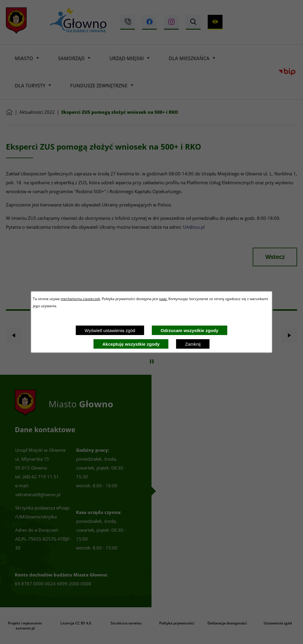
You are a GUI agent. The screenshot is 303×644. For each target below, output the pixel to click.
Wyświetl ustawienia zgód (110, 330)
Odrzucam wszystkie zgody (190, 330)
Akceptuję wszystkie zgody (131, 344)
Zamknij (193, 344)
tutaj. (163, 299)
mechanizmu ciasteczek (80, 299)
